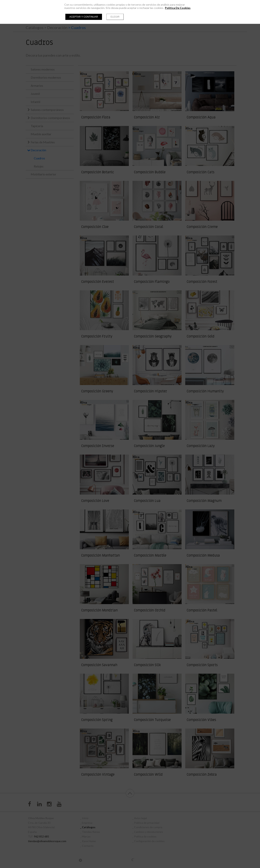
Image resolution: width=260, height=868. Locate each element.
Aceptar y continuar (84, 17)
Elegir (115, 17)
